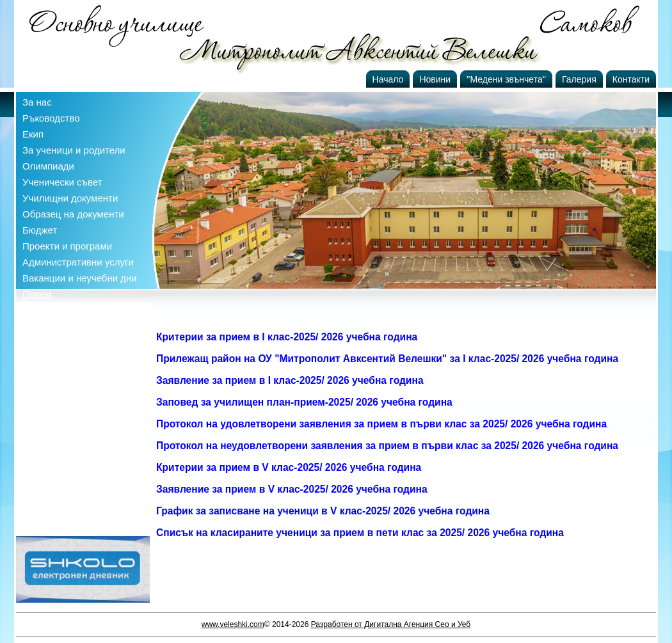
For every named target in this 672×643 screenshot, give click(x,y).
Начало (388, 79)
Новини (435, 79)
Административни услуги (78, 262)
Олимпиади (48, 166)
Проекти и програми (67, 246)
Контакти (631, 79)
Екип (33, 134)
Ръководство (51, 118)
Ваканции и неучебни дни (80, 278)
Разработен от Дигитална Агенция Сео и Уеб (391, 624)
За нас (37, 102)
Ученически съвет (62, 182)
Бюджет (40, 230)
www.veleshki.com (233, 624)
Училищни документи (70, 198)
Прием (37, 294)
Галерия (579, 79)
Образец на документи (73, 214)
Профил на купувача (68, 310)
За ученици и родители (74, 150)
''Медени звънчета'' (506, 79)
